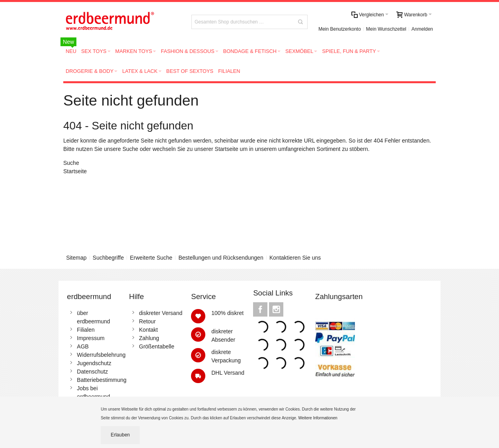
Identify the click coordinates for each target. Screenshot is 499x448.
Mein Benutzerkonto (340, 29)
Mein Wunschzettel (386, 29)
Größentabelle (157, 346)
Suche (131, 149)
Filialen (86, 330)
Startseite (227, 149)
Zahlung (149, 338)
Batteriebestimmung (102, 380)
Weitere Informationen (319, 418)
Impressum (91, 338)
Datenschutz (92, 372)
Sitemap (76, 258)
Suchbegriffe (108, 258)
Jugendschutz (94, 363)
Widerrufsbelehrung (101, 355)
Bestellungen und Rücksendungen (221, 258)
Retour (147, 321)
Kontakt (148, 330)
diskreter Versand (161, 313)
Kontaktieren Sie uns (295, 258)
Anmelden (422, 29)
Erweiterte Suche (151, 258)
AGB (83, 346)
